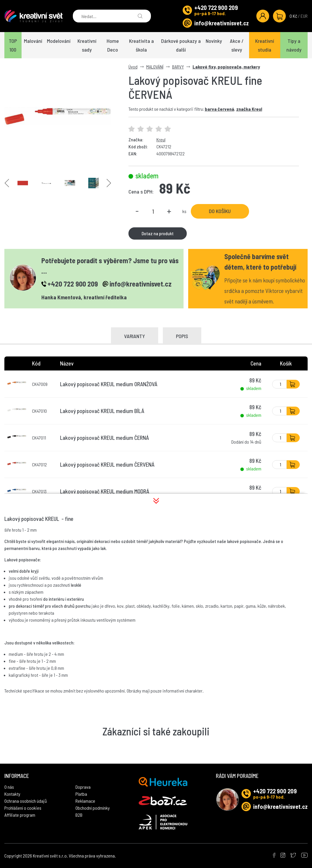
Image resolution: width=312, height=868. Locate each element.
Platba (81, 794)
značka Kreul (249, 109)
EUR (304, 16)
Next (109, 183)
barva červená (220, 109)
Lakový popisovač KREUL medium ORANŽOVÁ (109, 384)
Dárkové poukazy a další (181, 45)
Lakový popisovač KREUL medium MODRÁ (105, 491)
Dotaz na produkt (158, 233)
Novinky (214, 41)
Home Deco (113, 45)
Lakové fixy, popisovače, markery (226, 67)
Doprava (83, 787)
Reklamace (85, 801)
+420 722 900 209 (216, 8)
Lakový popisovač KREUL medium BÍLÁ (102, 411)
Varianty (135, 336)
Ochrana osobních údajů (26, 801)
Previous (7, 183)
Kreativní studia (265, 45)
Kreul (161, 139)
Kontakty (12, 794)
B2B (79, 815)
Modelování (59, 41)
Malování (33, 41)
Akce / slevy (237, 45)
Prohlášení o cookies (23, 808)
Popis (182, 336)
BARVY (178, 67)
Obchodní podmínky (93, 808)
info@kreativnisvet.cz (222, 23)
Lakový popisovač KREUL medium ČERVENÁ (107, 464)
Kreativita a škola (141, 45)
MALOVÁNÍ (155, 67)
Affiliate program (20, 815)
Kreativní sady (87, 45)
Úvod (133, 67)
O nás (9, 787)
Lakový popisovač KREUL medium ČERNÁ (104, 438)
